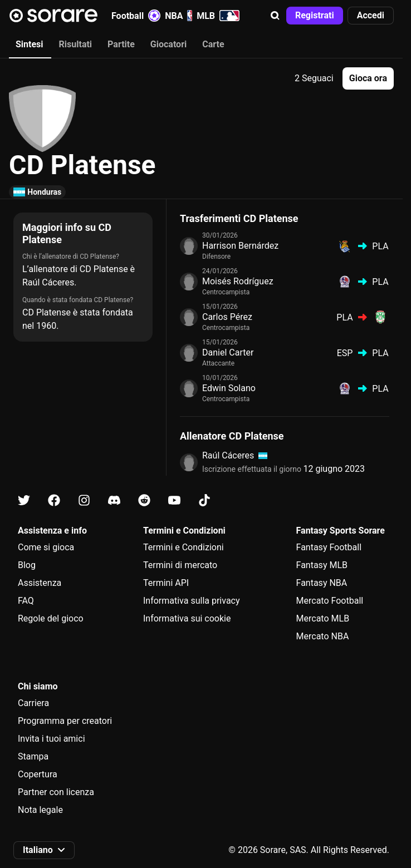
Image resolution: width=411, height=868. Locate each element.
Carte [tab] (213, 44)
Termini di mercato (180, 565)
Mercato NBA (323, 636)
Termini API (166, 583)
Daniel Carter (228, 352)
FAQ (26, 601)
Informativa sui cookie (187, 618)
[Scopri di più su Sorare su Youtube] (174, 500)
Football (136, 16)
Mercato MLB (323, 618)
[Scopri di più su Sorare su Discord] (114, 500)
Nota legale (40, 810)
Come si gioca (46, 547)
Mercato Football (330, 601)
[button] (275, 16)
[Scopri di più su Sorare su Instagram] (84, 500)
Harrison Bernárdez (240, 246)
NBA (178, 16)
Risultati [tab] (76, 44)
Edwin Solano (229, 388)
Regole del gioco (51, 618)
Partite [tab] (121, 44)
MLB (218, 16)
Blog (27, 565)
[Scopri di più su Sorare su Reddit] (144, 500)
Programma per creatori (65, 721)
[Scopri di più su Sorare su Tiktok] (204, 500)
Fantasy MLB (322, 565)
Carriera (33, 703)
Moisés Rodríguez (238, 281)
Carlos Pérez (227, 317)
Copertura (38, 774)
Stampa (33, 756)
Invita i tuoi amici (52, 739)
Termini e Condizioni (184, 547)
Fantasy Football (329, 547)
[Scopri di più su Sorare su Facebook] (54, 500)
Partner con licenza (56, 792)
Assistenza (40, 583)
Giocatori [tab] (168, 44)
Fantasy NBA (322, 583)
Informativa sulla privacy (192, 601)
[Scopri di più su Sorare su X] (24, 500)
